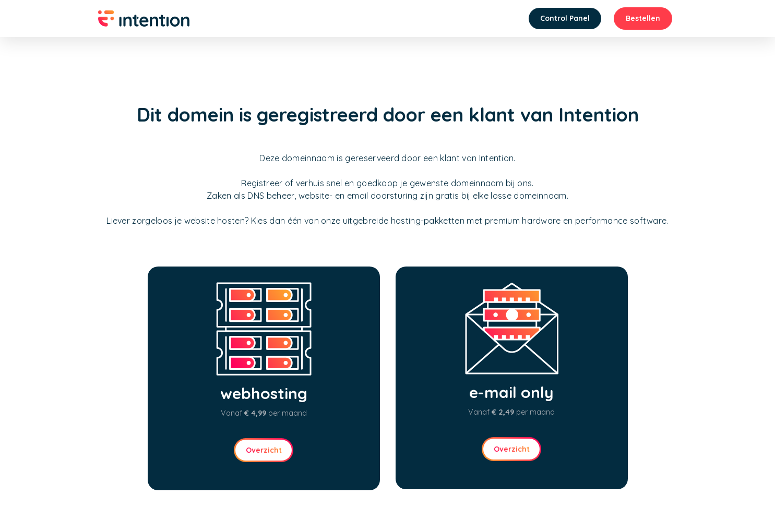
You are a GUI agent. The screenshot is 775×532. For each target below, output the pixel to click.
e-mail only (511, 392)
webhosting (264, 393)
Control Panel (565, 18)
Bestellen (643, 18)
